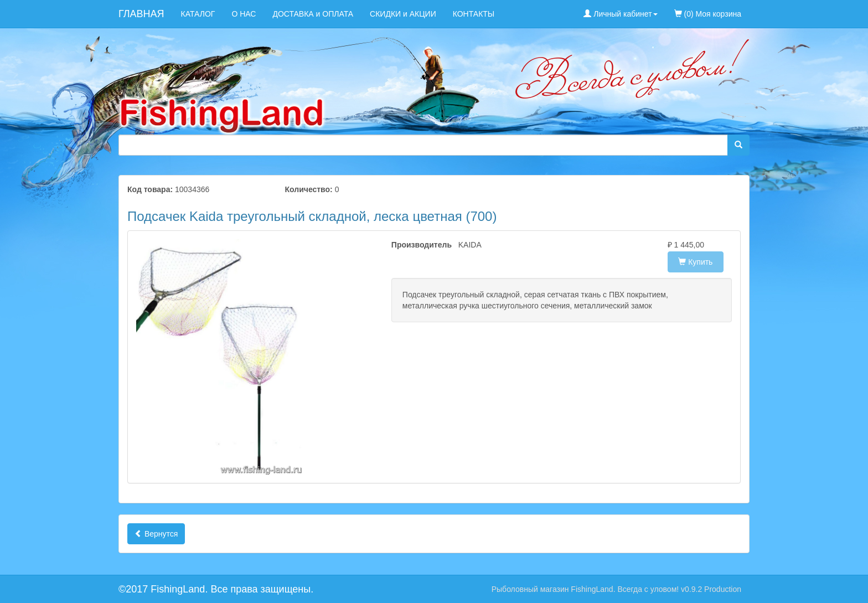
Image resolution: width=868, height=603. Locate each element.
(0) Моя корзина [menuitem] (708, 14)
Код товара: (150, 189)
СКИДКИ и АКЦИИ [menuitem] (403, 14)
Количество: (309, 189)
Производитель (417, 245)
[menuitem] (758, 8)
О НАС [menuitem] (244, 14)
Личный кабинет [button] (620, 14)
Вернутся (156, 534)
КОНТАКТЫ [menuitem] (474, 14)
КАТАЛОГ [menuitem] (198, 14)
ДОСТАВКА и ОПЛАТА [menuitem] (313, 14)
